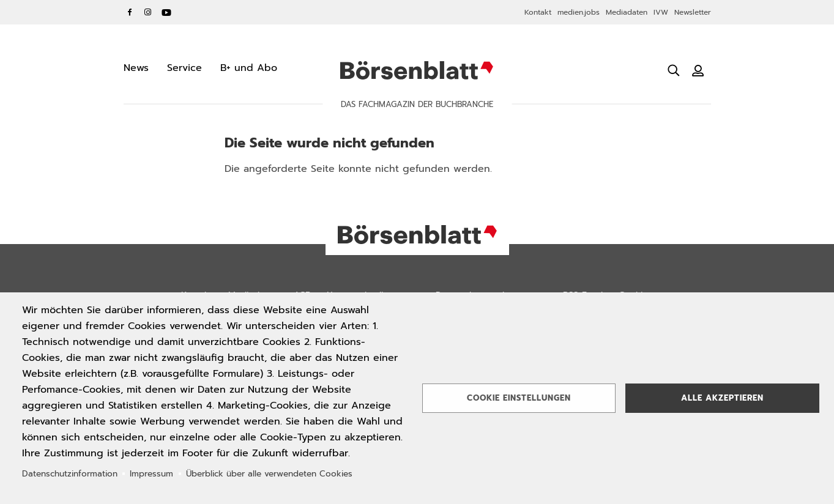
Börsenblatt (417, 70)
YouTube (166, 12)
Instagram (148, 12)
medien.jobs (579, 12)
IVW (661, 12)
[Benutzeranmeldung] (698, 70)
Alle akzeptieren (722, 398)
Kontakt (538, 12)
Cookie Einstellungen (519, 398)
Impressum (151, 474)
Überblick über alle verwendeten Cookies (269, 474)
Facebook (130, 12)
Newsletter (693, 12)
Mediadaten (627, 12)
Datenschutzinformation (70, 474)
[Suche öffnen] (674, 70)
